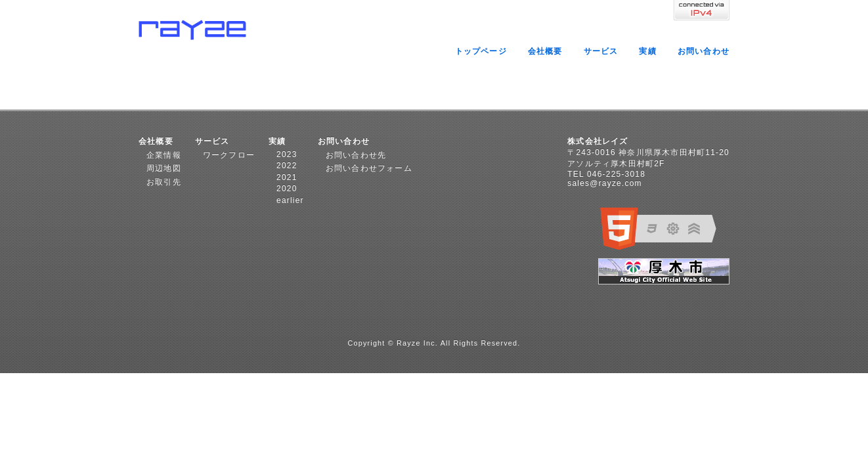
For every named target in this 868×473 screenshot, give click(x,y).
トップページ (481, 51)
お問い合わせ (704, 51)
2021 (287, 177)
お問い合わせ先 (356, 155)
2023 (287, 154)
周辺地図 (164, 168)
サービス (601, 51)
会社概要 (545, 51)
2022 (287, 166)
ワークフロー (229, 155)
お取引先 (164, 182)
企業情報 (164, 155)
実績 (647, 51)
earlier (290, 200)
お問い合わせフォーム (369, 168)
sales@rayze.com (605, 183)
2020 (287, 189)
